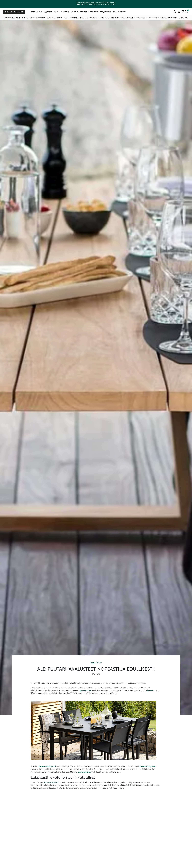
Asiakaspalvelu (36, 12)
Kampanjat (9, 18)
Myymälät (48, 12)
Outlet (185, 18)
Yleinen (99, 663)
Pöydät (73, 18)
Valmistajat (93, 12)
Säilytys (104, 18)
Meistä (57, 12)
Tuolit (83, 18)
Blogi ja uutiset (119, 12)
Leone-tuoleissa (84, 772)
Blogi (92, 663)
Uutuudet (21, 18)
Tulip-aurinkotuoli (51, 782)
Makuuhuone (117, 18)
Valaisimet (141, 18)
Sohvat (93, 18)
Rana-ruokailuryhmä (47, 766)
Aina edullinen (37, 18)
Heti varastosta (157, 18)
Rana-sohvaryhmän (148, 766)
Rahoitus (65, 12)
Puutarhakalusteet (57, 18)
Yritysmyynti (105, 12)
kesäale (150, 690)
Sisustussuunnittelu (79, 12)
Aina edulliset (86, 690)
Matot (130, 18)
